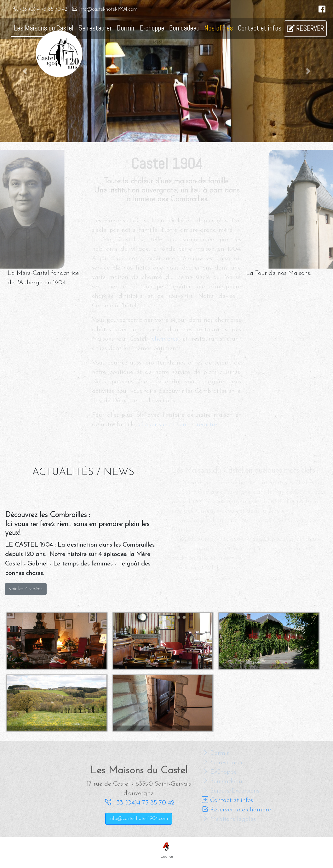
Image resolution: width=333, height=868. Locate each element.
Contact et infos (260, 28)
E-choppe (152, 28)
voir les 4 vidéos (26, 589)
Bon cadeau (184, 28)
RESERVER (305, 28)
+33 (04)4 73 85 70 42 (140, 803)
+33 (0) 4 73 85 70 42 (40, 9)
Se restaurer (95, 28)
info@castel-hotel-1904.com (105, 9)
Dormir (126, 28)
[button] (25, 71)
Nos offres (219, 28)
